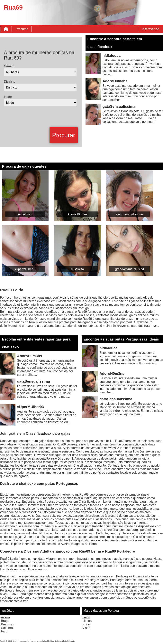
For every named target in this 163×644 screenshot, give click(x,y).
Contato (72, 641)
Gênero (9, 66)
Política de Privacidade (57, 641)
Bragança (8, 624)
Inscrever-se (150, 29)
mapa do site (24, 641)
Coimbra (7, 628)
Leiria (86, 617)
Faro (4, 631)
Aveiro (65, 544)
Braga (75, 544)
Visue (86, 628)
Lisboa (87, 621)
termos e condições (39, 641)
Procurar (22, 29)
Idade (8, 97)
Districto (10, 82)
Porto (93, 544)
